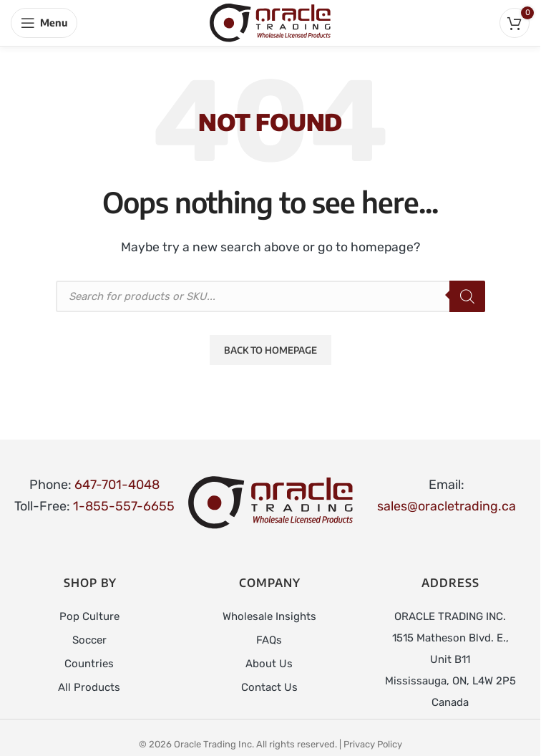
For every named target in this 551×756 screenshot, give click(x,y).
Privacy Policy (373, 744)
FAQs (269, 639)
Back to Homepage (270, 350)
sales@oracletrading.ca (447, 506)
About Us (269, 662)
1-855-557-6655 (124, 506)
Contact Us (269, 685)
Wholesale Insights (269, 616)
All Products (89, 685)
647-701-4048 (117, 485)
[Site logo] (270, 22)
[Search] (467, 296)
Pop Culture (89, 616)
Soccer (89, 639)
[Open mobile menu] (44, 23)
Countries (89, 662)
